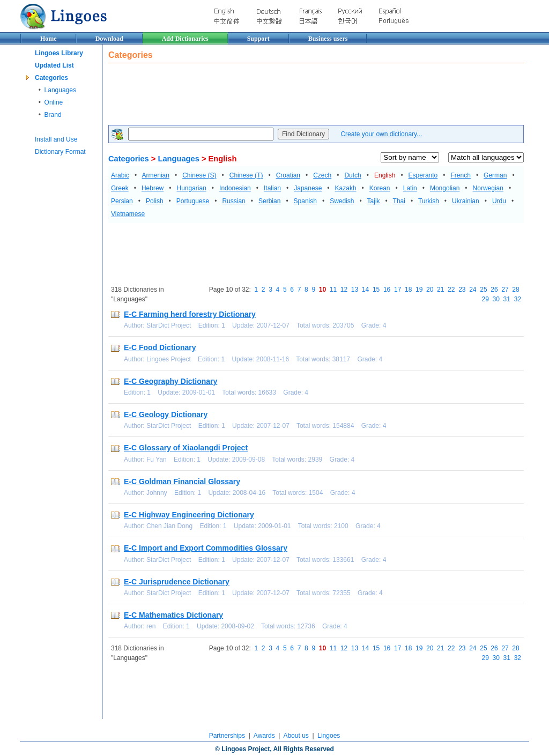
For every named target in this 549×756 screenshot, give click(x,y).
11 (333, 290)
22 (451, 290)
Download (109, 39)
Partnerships (227, 736)
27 (505, 290)
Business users (328, 39)
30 (496, 299)
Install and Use (56, 139)
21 (440, 290)
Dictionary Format (60, 152)
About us (296, 736)
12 (344, 290)
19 (419, 290)
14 (365, 290)
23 (462, 290)
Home (49, 39)
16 (387, 290)
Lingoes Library (59, 53)
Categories (51, 78)
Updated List (54, 65)
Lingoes (329, 736)
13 (355, 290)
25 (483, 290)
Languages (60, 90)
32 (518, 299)
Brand (53, 115)
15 (376, 290)
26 (494, 290)
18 (408, 290)
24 (473, 290)
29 (485, 299)
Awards (264, 736)
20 (430, 290)
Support (258, 39)
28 (515, 290)
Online (54, 102)
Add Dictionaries (185, 39)
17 (398, 290)
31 (507, 299)
